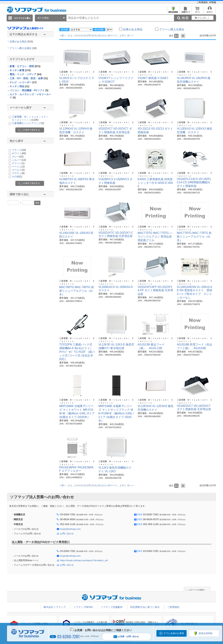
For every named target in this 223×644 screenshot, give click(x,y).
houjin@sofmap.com (70, 529)
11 (103, 35)
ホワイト (19, 153)
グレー (18, 157)
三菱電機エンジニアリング (28, 123)
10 (99, 35)
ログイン (210, 11)
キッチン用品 (19, 86)
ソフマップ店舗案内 (111, 607)
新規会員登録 (173, 11)
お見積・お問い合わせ (126, 637)
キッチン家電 (20, 70)
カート (197, 11)
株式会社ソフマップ (55, 607)
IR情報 (213, 2)
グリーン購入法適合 (23, 48)
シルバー (19, 160)
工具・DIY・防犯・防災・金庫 (29, 78)
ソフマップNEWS (83, 607)
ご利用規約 (203, 2)
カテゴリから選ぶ (22, 18)
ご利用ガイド (185, 11)
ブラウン (18, 173)
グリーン (18, 163)
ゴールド (18, 170)
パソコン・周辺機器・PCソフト (29, 90)
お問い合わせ (67, 534)
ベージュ (18, 167)
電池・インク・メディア (26, 74)
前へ (64, 35)
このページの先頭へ (197, 590)
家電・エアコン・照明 (25, 66)
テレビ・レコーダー (23, 82)
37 (123, 35)
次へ (129, 35)
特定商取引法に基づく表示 (145, 607)
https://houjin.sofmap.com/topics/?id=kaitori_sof (84, 560)
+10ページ (112, 35)
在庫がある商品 (21, 42)
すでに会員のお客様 (174, 633)
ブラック (19, 150)
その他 (17, 176)
